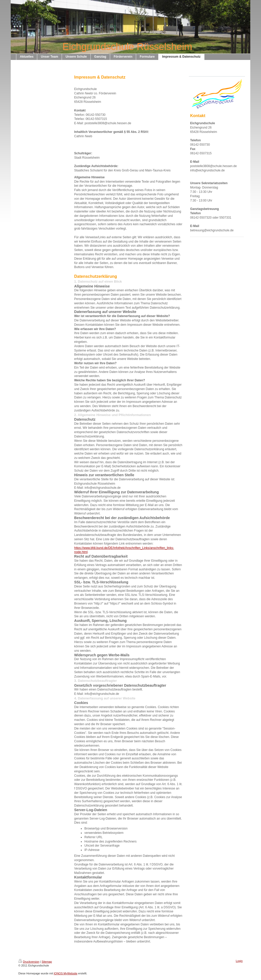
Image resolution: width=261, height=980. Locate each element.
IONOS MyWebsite (66, 973)
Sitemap (47, 962)
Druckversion (29, 962)
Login (239, 961)
